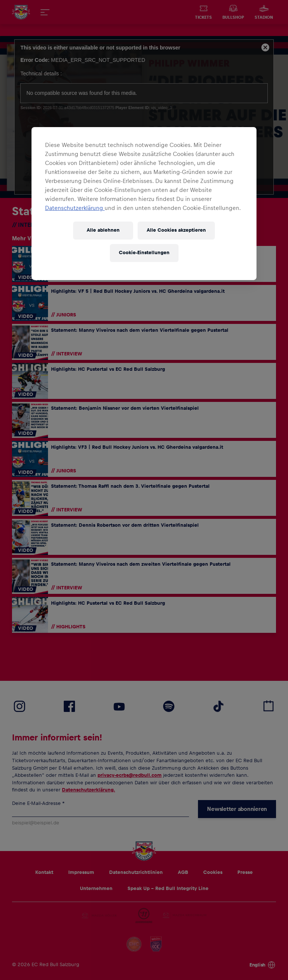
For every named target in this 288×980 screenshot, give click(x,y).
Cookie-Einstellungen (144, 253)
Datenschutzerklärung (75, 208)
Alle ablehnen (103, 230)
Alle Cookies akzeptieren (176, 230)
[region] (144, 204)
